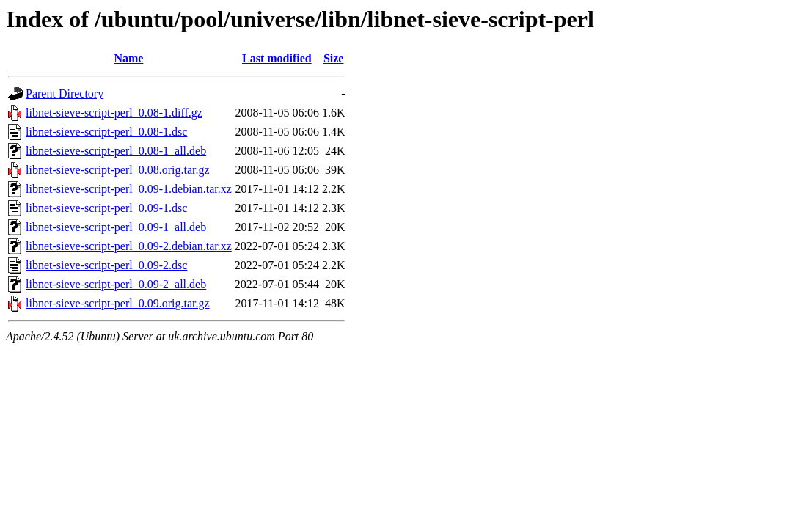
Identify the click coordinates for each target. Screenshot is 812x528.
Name (128, 58)
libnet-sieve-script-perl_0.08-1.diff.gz (114, 113)
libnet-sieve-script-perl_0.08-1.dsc (106, 132)
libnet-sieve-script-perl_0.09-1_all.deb (116, 227)
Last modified (277, 58)
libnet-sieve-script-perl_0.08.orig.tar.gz (118, 170)
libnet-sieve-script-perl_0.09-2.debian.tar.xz (129, 246)
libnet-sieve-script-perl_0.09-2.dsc (106, 265)
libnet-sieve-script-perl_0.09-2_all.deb (116, 284)
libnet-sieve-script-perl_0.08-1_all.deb (116, 151)
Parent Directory (65, 93)
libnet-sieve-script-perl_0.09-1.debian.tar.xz (129, 189)
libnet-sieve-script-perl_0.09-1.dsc (106, 208)
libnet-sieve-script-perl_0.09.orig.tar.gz (118, 303)
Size (334, 58)
